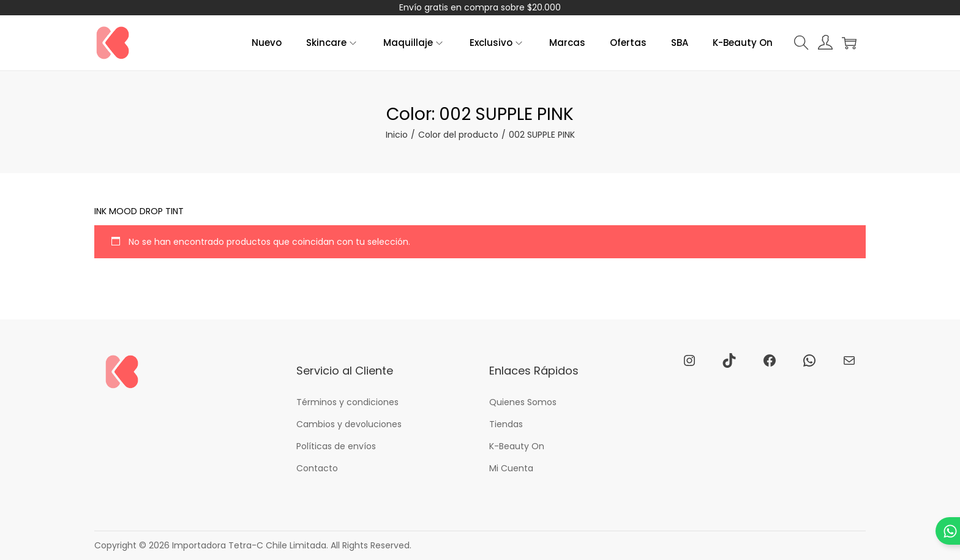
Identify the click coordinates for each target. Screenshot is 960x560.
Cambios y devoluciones (349, 424)
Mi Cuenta (511, 468)
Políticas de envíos (336, 446)
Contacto (317, 468)
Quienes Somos (523, 402)
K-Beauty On (517, 446)
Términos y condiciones (347, 402)
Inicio (397, 135)
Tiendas (506, 424)
